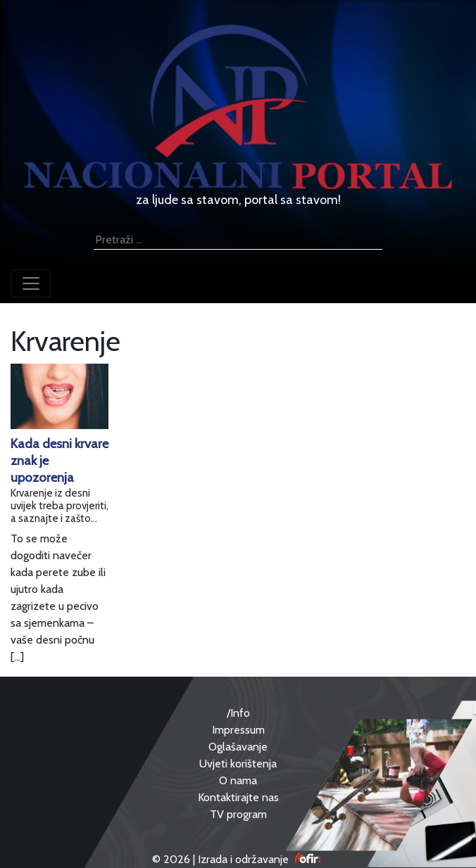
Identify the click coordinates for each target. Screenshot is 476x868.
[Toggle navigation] (31, 283)
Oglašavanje (238, 747)
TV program (238, 814)
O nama (238, 780)
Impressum (238, 730)
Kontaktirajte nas (238, 797)
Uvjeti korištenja (238, 764)
